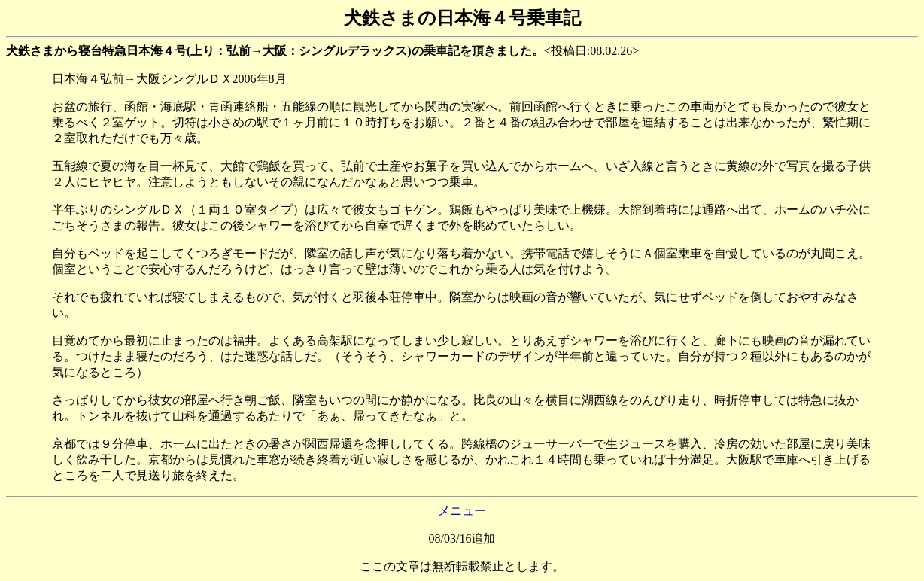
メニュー (462, 511)
